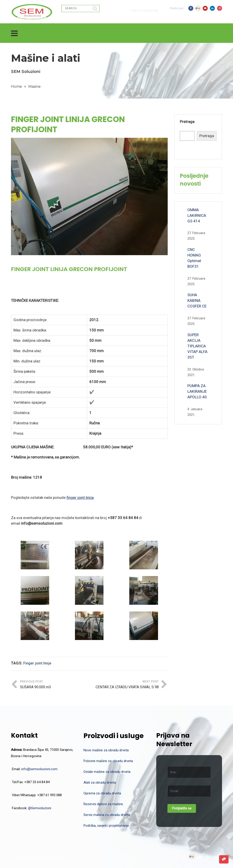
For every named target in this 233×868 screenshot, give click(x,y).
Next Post (124, 685)
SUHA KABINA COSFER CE (197, 300)
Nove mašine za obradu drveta (106, 750)
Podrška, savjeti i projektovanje (106, 826)
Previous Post (55, 685)
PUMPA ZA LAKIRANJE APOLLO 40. (198, 391)
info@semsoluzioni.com (39, 769)
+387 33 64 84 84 (145, 11)
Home (16, 87)
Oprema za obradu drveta (102, 793)
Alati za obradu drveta (100, 783)
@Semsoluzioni (40, 808)
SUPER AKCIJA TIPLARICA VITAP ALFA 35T (197, 346)
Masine (34, 87)
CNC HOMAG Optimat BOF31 (194, 258)
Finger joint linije (37, 663)
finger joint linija (80, 498)
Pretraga (187, 122)
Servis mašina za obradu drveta (107, 815)
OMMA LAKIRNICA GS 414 (197, 215)
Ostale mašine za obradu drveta (107, 772)
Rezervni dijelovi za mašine (103, 804)
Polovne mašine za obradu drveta (108, 761)
